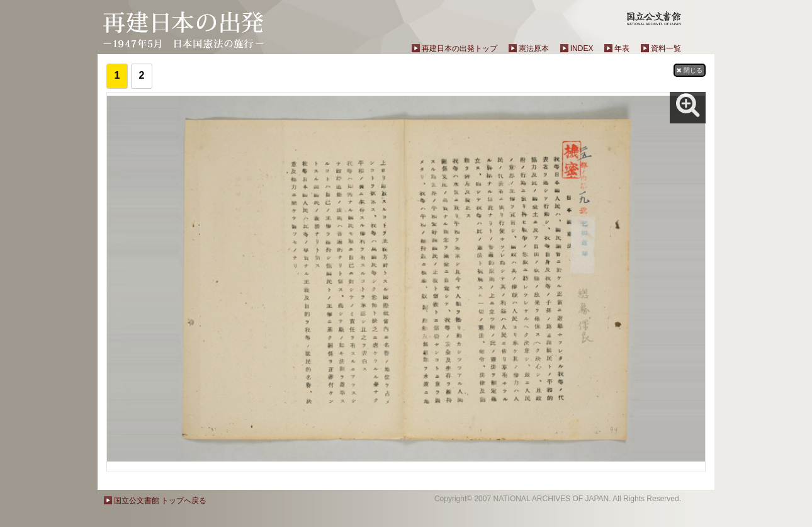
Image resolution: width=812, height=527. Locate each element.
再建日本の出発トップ (460, 48)
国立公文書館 (654, 18)
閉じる (690, 70)
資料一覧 (666, 48)
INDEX (582, 48)
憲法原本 (534, 48)
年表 (622, 48)
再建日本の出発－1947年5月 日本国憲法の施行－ (183, 30)
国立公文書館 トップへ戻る (160, 501)
